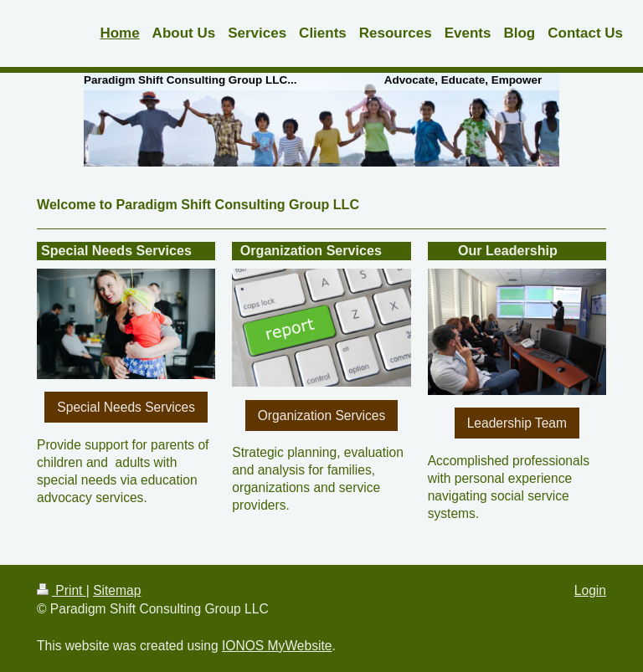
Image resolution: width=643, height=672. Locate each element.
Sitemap (117, 590)
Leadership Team (517, 423)
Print (62, 590)
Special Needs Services (126, 407)
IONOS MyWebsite (277, 646)
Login (590, 590)
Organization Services (322, 416)
